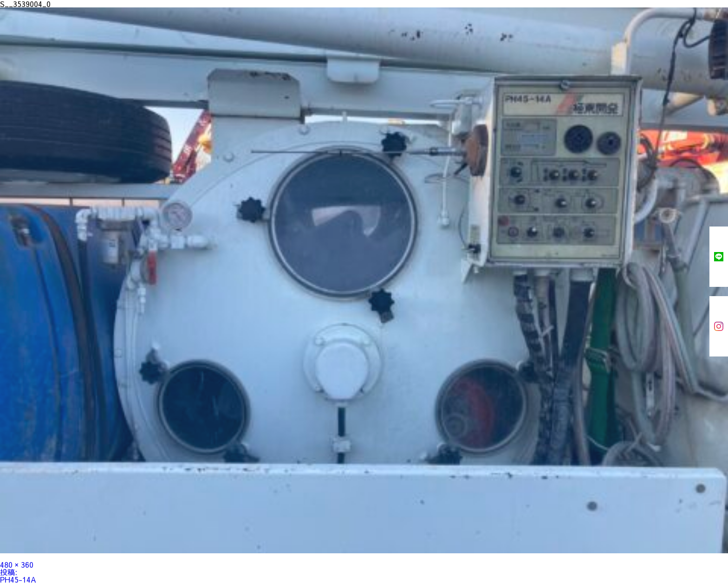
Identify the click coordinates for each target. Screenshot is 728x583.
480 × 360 (17, 564)
